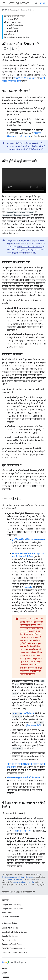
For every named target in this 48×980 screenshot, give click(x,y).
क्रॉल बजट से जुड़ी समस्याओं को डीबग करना (24, 778)
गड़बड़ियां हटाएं (23, 713)
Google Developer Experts (12, 909)
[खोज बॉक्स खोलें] (36, 3)
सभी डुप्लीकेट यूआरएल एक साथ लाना (29, 247)
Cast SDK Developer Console (14, 948)
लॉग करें (42, 3)
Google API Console (10, 928)
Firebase (6, 977)
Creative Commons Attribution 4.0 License (17, 877)
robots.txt (28, 587)
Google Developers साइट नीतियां (24, 882)
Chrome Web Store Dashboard (14, 952)
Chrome (5, 973)
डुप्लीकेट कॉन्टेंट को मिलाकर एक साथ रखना (29, 540)
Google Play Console (10, 936)
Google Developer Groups (12, 904)
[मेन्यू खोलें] (4, 3)
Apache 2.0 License (15, 880)
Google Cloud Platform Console (15, 932)
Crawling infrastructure (20, 3)
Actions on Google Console (13, 944)
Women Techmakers (10, 917)
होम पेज (4, 10)
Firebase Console (9, 940)
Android (5, 969)
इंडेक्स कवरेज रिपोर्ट (33, 726)
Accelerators (7, 913)
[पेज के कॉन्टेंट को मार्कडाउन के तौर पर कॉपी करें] (13, 49)
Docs (32, 10)
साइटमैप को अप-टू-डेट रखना (25, 78)
